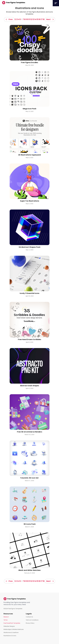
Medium (6, 617)
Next (48, 19)
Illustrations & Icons (10, 636)
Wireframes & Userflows (11, 632)
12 (31, 19)
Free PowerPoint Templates (12, 623)
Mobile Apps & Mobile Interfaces (14, 629)
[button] (56, 3)
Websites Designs (9, 626)
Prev (11, 19)
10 (28, 19)
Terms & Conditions (32, 620)
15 (37, 19)
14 (35, 19)
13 (33, 19)
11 (30, 19)
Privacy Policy (30, 623)
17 (42, 19)
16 (40, 19)
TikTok (6, 620)
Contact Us (29, 617)
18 (44, 19)
